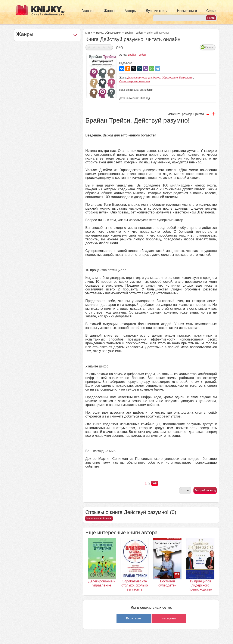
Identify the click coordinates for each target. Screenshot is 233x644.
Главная (88, 11)
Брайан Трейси (134, 33)
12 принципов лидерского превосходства (200, 585)
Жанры (110, 11)
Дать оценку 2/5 (94, 47)
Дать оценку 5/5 (109, 47)
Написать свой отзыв (99, 518)
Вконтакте (134, 618)
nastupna (155, 483)
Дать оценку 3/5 (99, 47)
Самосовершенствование (135, 81)
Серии (211, 11)
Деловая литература (140, 78)
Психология (186, 78)
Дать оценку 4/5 (104, 47)
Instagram (169, 618)
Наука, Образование (108, 33)
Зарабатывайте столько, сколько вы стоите (135, 585)
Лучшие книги (157, 11)
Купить (209, 47)
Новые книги (187, 11)
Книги (89, 33)
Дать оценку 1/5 (89, 47)
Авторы (131, 11)
